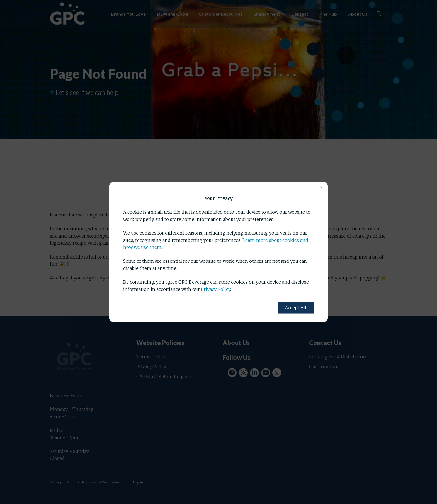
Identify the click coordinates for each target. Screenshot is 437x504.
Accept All (296, 308)
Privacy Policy (216, 289)
